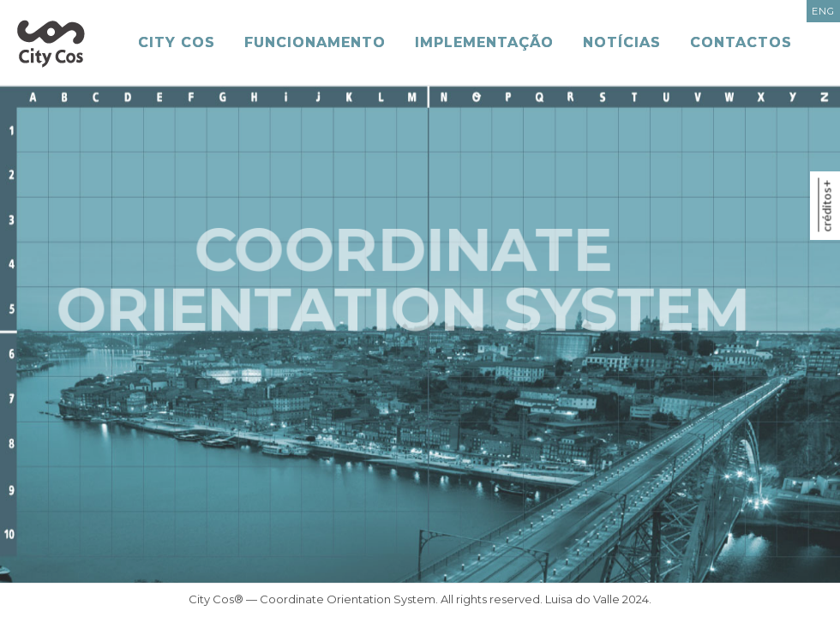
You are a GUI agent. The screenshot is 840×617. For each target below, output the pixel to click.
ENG (823, 11)
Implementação (484, 42)
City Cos (177, 42)
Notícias (622, 42)
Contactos (741, 42)
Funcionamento (315, 42)
